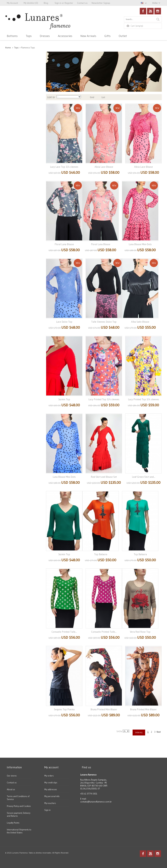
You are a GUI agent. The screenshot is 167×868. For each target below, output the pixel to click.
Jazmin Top (64, 399)
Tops (16, 48)
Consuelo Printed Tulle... (64, 632)
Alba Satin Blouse (140, 322)
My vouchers (50, 803)
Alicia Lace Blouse (104, 167)
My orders (49, 776)
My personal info (52, 796)
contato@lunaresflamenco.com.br (96, 802)
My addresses (51, 789)
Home (8, 48)
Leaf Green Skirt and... (144, 477)
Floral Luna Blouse (64, 244)
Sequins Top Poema (64, 709)
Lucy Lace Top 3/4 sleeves (64, 167)
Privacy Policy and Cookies (19, 806)
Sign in (47, 810)
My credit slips (51, 783)
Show (120, 731)
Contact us (12, 783)
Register (69, 3)
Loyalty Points (13, 823)
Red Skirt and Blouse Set (104, 477)
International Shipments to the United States (19, 831)
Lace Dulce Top (64, 322)
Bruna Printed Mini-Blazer (104, 709)
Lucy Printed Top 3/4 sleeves (104, 399)
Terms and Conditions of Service (18, 798)
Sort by (51, 97)
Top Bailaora (101, 554)
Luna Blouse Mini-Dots (140, 244)
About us (11, 789)
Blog (46, 3)
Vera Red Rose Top (140, 632)
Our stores (12, 776)
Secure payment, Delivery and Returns (19, 814)
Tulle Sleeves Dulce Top (104, 322)
